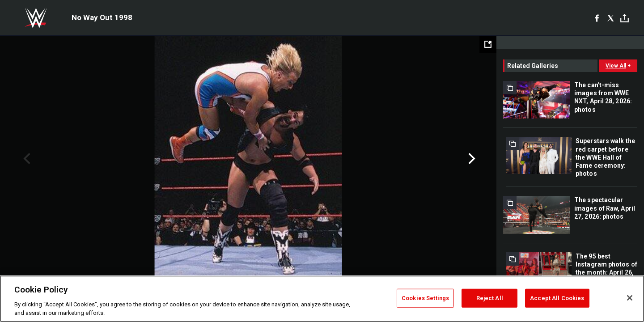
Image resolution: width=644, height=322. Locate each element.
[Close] (630, 298)
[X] (611, 18)
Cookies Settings (425, 298)
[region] (322, 299)
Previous (26, 159)
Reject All (490, 298)
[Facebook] (597, 18)
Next (471, 159)
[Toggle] (625, 18)
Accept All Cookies (557, 298)
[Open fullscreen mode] (488, 44)
